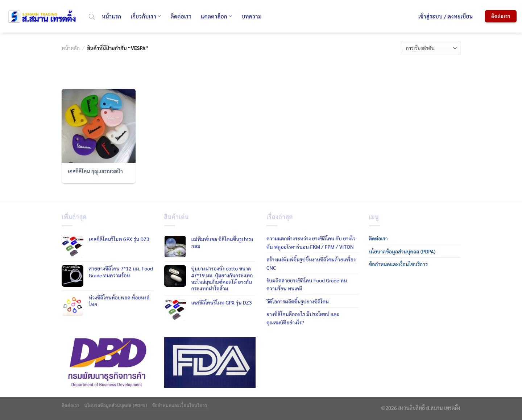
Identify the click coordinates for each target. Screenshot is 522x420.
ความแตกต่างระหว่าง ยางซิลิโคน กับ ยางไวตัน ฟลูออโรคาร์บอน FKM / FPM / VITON (311, 242)
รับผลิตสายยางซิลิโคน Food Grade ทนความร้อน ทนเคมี (307, 284)
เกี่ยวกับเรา (146, 16)
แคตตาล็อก (216, 16)
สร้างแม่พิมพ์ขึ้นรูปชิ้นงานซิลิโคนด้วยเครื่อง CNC (311, 263)
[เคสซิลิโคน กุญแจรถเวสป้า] (99, 126)
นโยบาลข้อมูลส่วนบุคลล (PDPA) (402, 251)
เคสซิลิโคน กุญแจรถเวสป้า (95, 171)
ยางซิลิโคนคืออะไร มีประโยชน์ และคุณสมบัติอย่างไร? (303, 318)
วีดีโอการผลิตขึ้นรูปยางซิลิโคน (298, 301)
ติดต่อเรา (181, 16)
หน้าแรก (111, 16)
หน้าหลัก (71, 48)
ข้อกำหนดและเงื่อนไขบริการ (398, 264)
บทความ (251, 16)
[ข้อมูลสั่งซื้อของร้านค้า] (431, 48)
